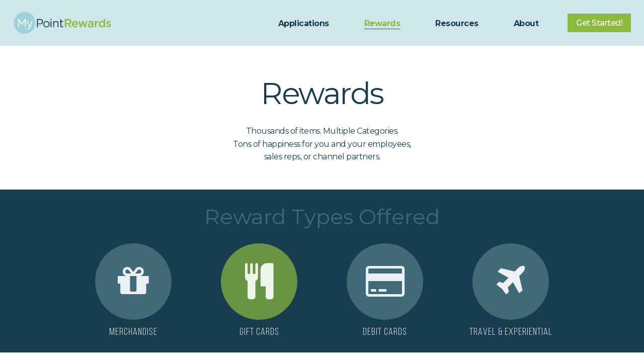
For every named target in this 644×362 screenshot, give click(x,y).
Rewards (382, 23)
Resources (457, 23)
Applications (304, 23)
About (526, 23)
